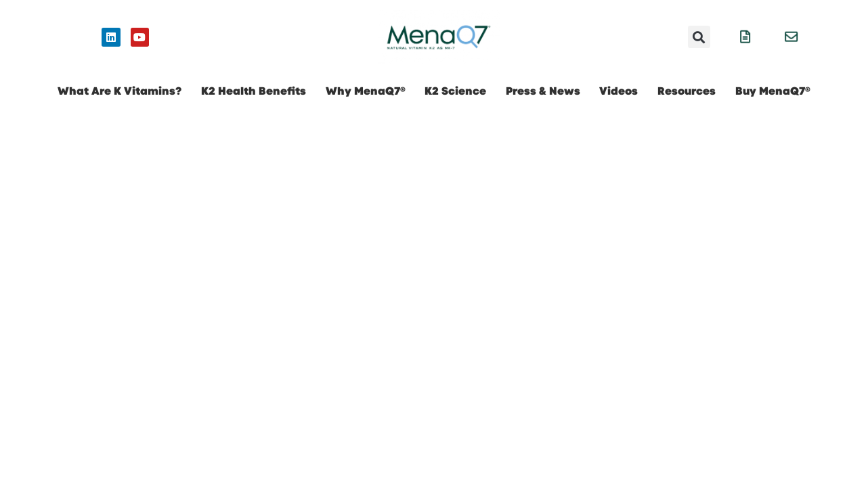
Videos (619, 91)
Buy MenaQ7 (773, 91)
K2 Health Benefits (254, 91)
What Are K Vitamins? (120, 91)
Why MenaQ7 (366, 91)
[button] (699, 37)
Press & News (543, 91)
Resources (687, 91)
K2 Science (455, 91)
